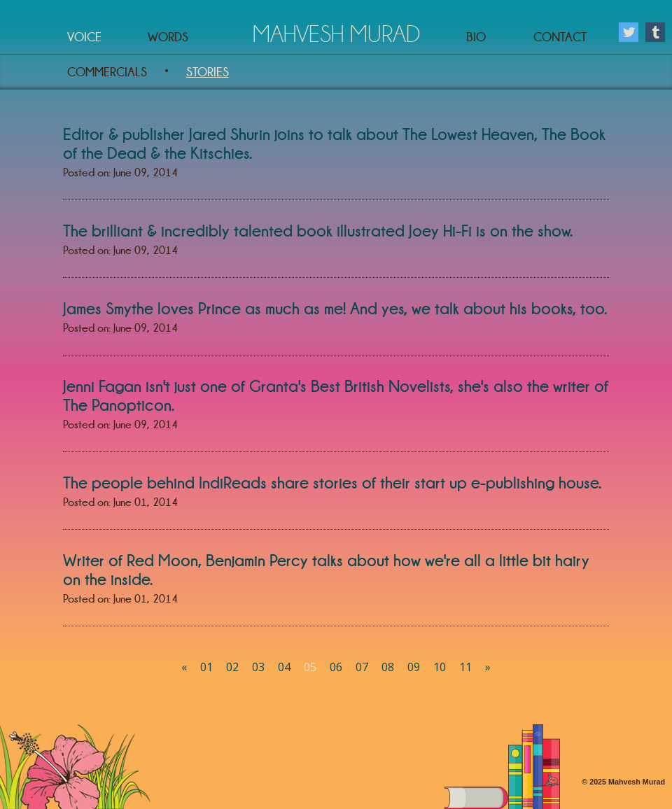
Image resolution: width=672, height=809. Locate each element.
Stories (208, 72)
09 (414, 667)
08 (388, 667)
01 (206, 667)
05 (310, 667)
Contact (560, 37)
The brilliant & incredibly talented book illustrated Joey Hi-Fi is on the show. (318, 231)
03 (258, 667)
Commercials (107, 72)
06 (336, 667)
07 (362, 667)
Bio (476, 37)
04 (284, 667)
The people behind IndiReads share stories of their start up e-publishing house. (332, 483)
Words (168, 37)
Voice (84, 37)
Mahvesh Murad (336, 34)
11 (465, 667)
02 (232, 667)
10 (440, 667)
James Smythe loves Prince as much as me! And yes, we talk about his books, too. (335, 308)
